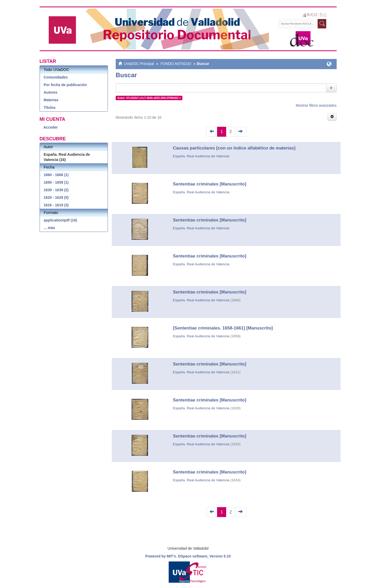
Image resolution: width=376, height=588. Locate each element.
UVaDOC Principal (139, 64)
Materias (51, 100)
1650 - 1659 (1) (56, 182)
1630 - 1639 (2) (56, 190)
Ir (331, 88)
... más (50, 228)
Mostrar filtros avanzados (316, 105)
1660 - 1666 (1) (56, 175)
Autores (51, 92)
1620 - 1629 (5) (56, 197)
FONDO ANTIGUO (176, 64)
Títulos (50, 107)
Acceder (51, 127)
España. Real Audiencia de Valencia (201, 156)
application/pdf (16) (60, 220)
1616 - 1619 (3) (56, 205)
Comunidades (56, 77)
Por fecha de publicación (65, 85)
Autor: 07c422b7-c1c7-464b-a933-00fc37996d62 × (149, 98)
